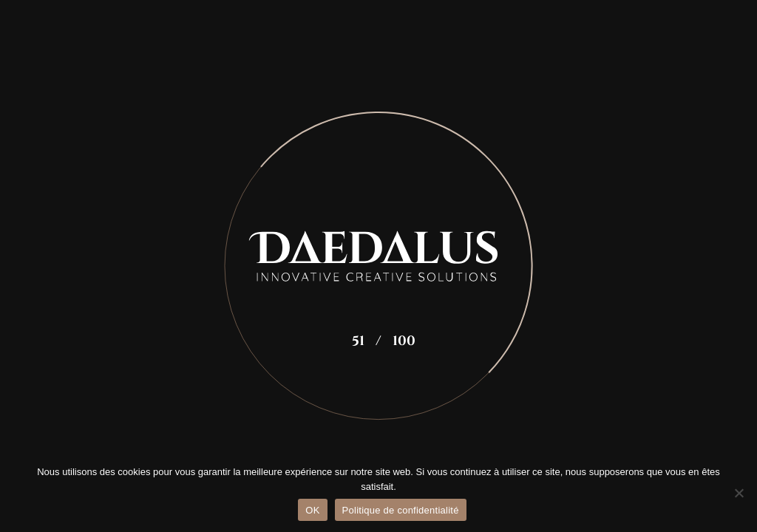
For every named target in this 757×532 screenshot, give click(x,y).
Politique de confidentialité (401, 510)
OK (312, 510)
